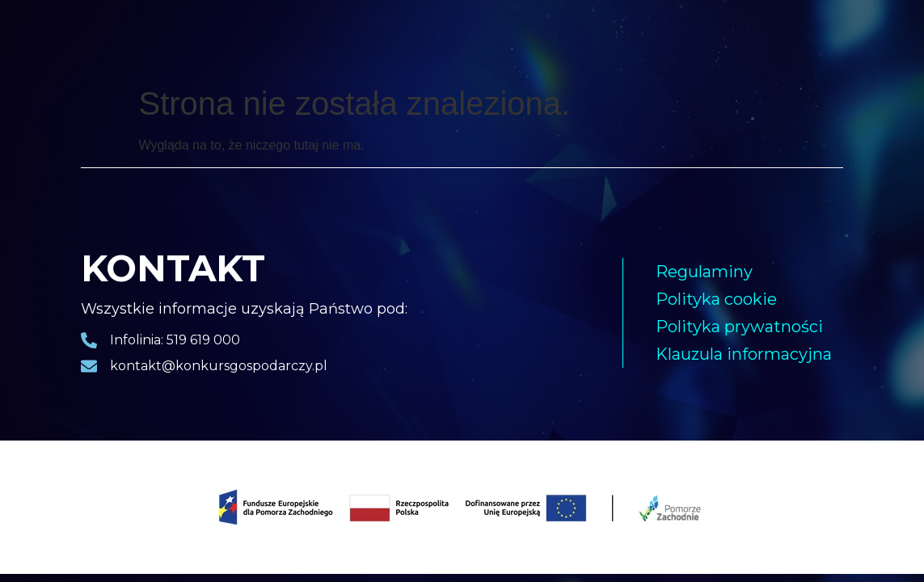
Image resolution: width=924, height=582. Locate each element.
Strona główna (119, 39)
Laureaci (201, 39)
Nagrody (470, 39)
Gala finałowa (281, 39)
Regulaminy (704, 272)
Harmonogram (553, 39)
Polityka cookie (716, 299)
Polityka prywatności (739, 327)
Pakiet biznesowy (381, 39)
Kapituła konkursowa (664, 39)
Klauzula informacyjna (744, 354)
